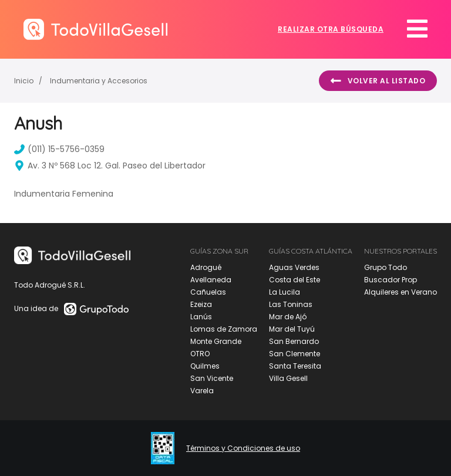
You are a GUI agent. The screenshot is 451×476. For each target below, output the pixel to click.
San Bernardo (294, 341)
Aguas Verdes (294, 267)
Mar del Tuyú (292, 329)
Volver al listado (378, 81)
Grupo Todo (386, 267)
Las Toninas (291, 304)
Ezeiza (201, 304)
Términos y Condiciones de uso (243, 448)
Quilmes (205, 366)
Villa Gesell (288, 378)
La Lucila (285, 292)
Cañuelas (208, 292)
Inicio (24, 81)
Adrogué (206, 267)
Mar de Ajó (288, 317)
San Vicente (212, 378)
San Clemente (295, 354)
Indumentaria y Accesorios (99, 81)
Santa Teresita (295, 366)
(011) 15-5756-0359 (59, 149)
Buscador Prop (391, 280)
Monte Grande (216, 341)
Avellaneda (211, 280)
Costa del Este (295, 280)
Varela (202, 391)
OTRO (200, 354)
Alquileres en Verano (400, 292)
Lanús (201, 317)
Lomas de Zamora (224, 329)
